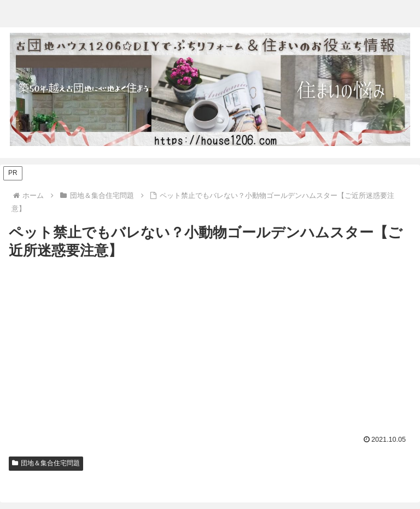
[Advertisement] (210, 344)
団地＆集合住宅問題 (46, 463)
